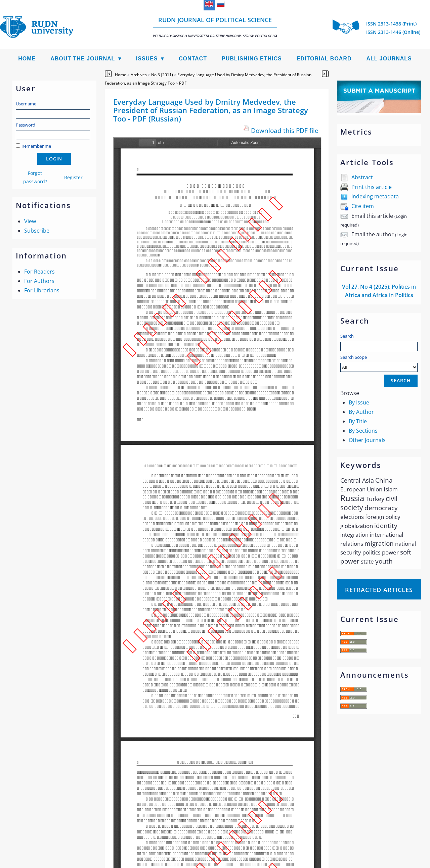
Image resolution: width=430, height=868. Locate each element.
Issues (147, 59)
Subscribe (37, 231)
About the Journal (83, 59)
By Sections (363, 431)
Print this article (372, 187)
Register (73, 177)
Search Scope (379, 363)
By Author (361, 412)
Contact (193, 59)
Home (27, 59)
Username (26, 104)
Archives (139, 75)
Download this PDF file (285, 130)
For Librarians (42, 290)
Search (347, 336)
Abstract (362, 177)
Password (26, 125)
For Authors (39, 281)
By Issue (359, 402)
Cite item (363, 206)
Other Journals (367, 440)
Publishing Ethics (252, 59)
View (30, 221)
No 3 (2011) (162, 75)
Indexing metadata (375, 196)
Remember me (36, 146)
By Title (358, 421)
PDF (183, 83)
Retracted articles (379, 590)
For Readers (39, 272)
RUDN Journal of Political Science (215, 27)
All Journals (389, 59)
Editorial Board (324, 59)
